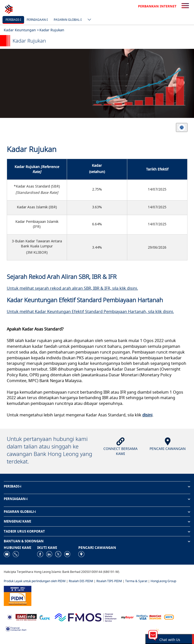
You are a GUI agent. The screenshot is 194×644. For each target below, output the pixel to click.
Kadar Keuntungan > (21, 30)
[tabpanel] (97, 83)
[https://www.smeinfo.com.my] (26, 617)
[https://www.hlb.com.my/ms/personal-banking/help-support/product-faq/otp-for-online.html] (149, 617)
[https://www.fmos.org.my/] (86, 617)
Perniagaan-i (37, 20)
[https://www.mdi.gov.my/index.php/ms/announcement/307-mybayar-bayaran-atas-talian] (127, 617)
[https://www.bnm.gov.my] (10, 617)
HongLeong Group (163, 581)
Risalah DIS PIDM (81, 581)
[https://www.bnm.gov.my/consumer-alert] (16, 628)
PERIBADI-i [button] (13, 486)
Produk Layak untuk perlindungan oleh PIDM (35, 581)
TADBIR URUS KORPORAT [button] (24, 531)
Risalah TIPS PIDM (109, 581)
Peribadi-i (13, 20)
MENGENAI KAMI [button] (17, 521)
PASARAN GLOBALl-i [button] (20, 512)
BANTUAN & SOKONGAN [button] (24, 541)
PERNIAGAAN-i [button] (16, 499)
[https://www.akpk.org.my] (45, 617)
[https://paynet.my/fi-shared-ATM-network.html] (169, 617)
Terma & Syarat (136, 581)
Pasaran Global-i (68, 20)
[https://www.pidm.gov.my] (18, 596)
